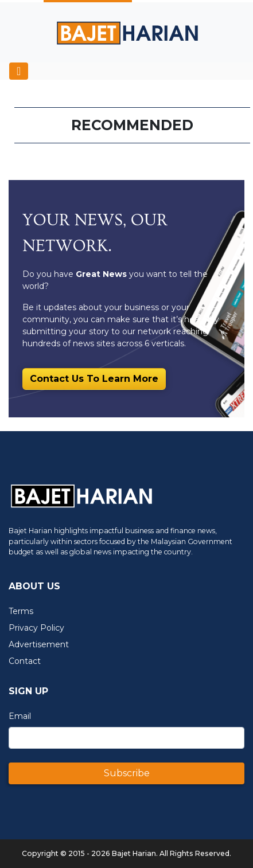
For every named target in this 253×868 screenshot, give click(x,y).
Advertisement (39, 644)
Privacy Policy (36, 628)
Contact (25, 661)
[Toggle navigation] (19, 71)
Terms (21, 611)
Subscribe (127, 773)
